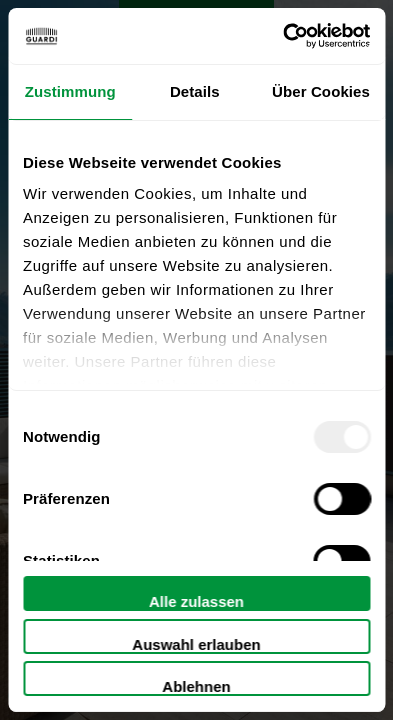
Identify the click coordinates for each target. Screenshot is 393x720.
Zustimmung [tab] (70, 91)
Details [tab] (195, 91)
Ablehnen (196, 686)
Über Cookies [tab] (321, 91)
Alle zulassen (196, 601)
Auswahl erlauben (196, 644)
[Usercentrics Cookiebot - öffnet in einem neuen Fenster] (283, 36)
